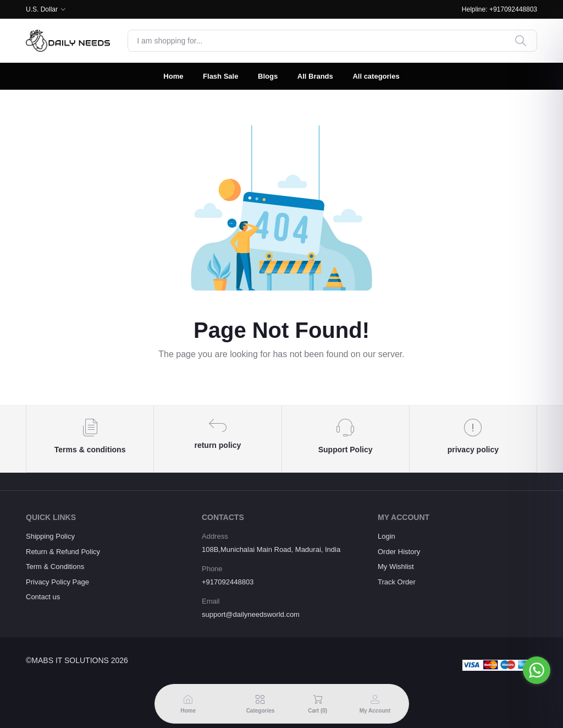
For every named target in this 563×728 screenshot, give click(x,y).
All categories (376, 76)
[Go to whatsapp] (537, 670)
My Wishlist (396, 566)
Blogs (268, 76)
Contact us (43, 597)
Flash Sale (220, 76)
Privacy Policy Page (57, 582)
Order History (399, 552)
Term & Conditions (55, 566)
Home (173, 76)
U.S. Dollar (42, 9)
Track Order (397, 582)
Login (387, 536)
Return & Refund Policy (63, 552)
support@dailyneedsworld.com (251, 614)
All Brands (315, 76)
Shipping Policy (50, 536)
